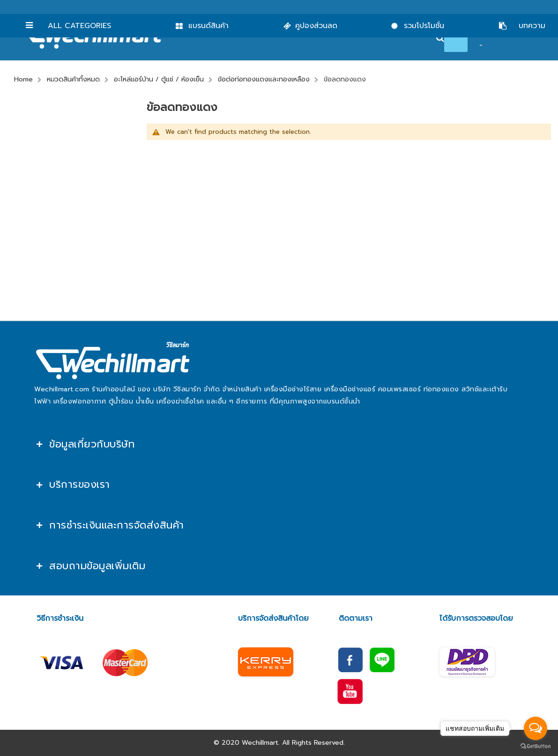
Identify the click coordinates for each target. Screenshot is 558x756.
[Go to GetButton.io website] (536, 746)
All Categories (79, 26)
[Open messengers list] (536, 728)
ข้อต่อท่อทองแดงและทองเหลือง (264, 79)
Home (23, 79)
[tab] (279, 444)
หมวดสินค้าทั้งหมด (73, 79)
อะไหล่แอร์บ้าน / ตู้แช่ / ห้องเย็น (159, 79)
